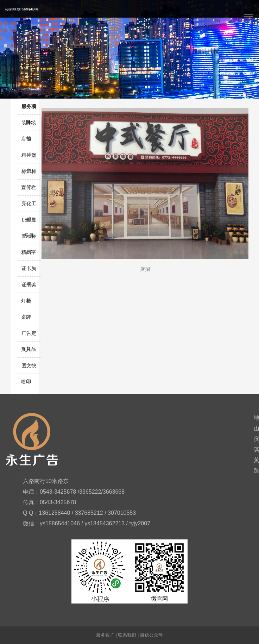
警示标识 (29, 239)
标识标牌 (29, 174)
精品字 (29, 252)
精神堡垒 (29, 158)
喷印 (26, 382)
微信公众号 (151, 635)
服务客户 (105, 635)
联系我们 (127, 635)
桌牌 (26, 317)
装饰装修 (29, 125)
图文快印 (29, 368)
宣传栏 (29, 187)
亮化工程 (29, 206)
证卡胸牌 (29, 271)
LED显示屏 (29, 222)
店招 (26, 139)
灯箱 (26, 301)
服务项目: (29, 109)
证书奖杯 (29, 287)
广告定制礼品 (29, 336)
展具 (26, 349)
